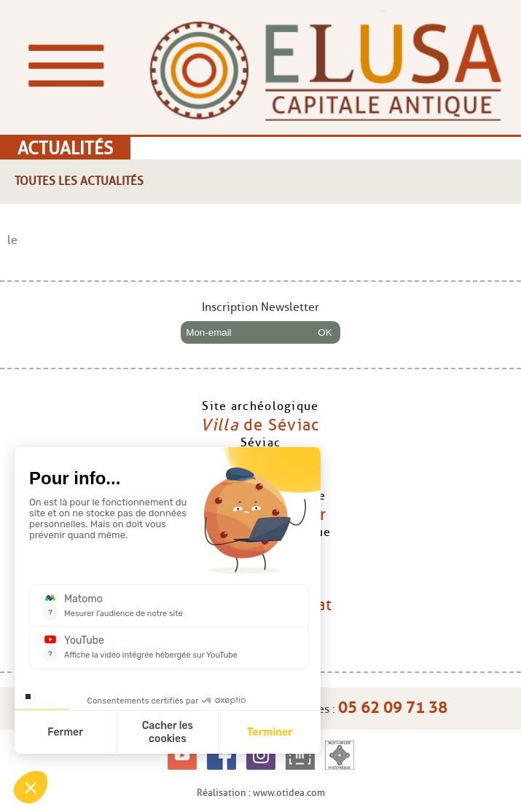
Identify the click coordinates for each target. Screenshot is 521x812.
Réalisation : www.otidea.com (261, 793)
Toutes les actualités (79, 181)
